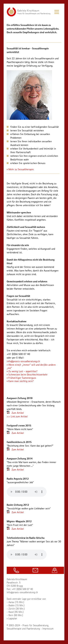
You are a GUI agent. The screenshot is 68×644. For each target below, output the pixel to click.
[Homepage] (29, 16)
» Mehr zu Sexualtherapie (20, 169)
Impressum (48, 629)
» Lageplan (12, 618)
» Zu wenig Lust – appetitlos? (22, 371)
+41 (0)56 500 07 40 (22, 589)
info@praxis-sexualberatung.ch (23, 361)
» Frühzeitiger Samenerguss (21, 378)
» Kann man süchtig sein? (20, 381)
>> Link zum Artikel (17, 416)
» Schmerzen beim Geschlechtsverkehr (27, 375)
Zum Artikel (18, 413)
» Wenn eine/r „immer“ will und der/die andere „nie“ (31, 366)
